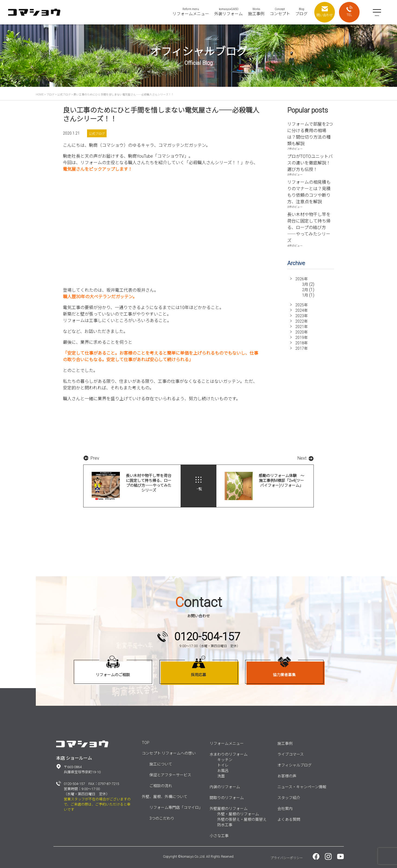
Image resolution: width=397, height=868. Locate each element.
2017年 (302, 348)
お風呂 (223, 771)
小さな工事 (219, 836)
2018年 (302, 343)
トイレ (223, 765)
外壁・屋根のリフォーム (238, 814)
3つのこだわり (162, 818)
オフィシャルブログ (294, 765)
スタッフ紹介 (289, 798)
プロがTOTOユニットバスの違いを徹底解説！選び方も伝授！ (310, 163)
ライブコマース (291, 754)
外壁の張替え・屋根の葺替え (242, 819)
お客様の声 (287, 776)
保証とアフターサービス (170, 775)
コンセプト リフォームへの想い (169, 753)
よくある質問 (289, 819)
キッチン (225, 760)
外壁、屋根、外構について (165, 797)
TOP (146, 743)
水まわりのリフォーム (229, 754)
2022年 (302, 321)
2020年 (302, 332)
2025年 (302, 305)
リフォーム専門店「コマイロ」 (176, 807)
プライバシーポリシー (287, 858)
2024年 (302, 310)
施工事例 (285, 743)
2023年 (302, 316)
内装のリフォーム (225, 787)
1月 (305, 295)
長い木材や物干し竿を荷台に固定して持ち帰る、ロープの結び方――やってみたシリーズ (309, 228)
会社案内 (285, 809)
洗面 (221, 776)
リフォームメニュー (227, 743)
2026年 (302, 279)
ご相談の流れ (161, 786)
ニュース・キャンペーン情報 (302, 787)
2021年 (302, 327)
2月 (305, 290)
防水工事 (225, 825)
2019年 (302, 338)
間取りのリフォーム (227, 798)
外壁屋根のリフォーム (229, 809)
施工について (161, 764)
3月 (305, 284)
